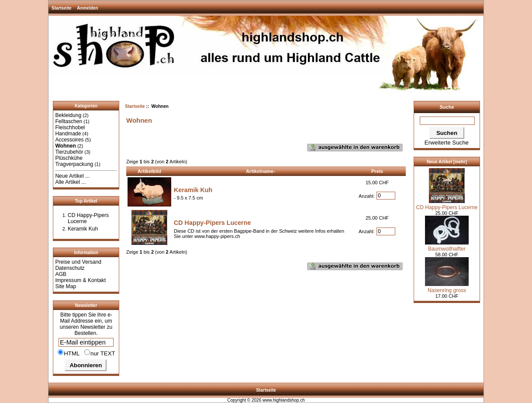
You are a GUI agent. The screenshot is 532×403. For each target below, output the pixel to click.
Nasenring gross (447, 287)
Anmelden (87, 8)
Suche (447, 107)
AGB (61, 274)
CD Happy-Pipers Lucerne (212, 223)
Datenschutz (70, 268)
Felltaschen (69, 121)
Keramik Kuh (83, 229)
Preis (377, 171)
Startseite (62, 8)
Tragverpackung (74, 164)
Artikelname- (261, 171)
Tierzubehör (69, 152)
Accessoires (69, 140)
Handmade (68, 134)
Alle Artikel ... (70, 182)
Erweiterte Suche (447, 143)
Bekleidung (68, 115)
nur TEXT (100, 353)
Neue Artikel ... (72, 176)
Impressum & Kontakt (80, 280)
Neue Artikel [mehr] (447, 162)
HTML (69, 353)
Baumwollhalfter (447, 246)
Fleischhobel (70, 127)
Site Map (66, 286)
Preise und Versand (78, 262)
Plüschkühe (69, 158)
